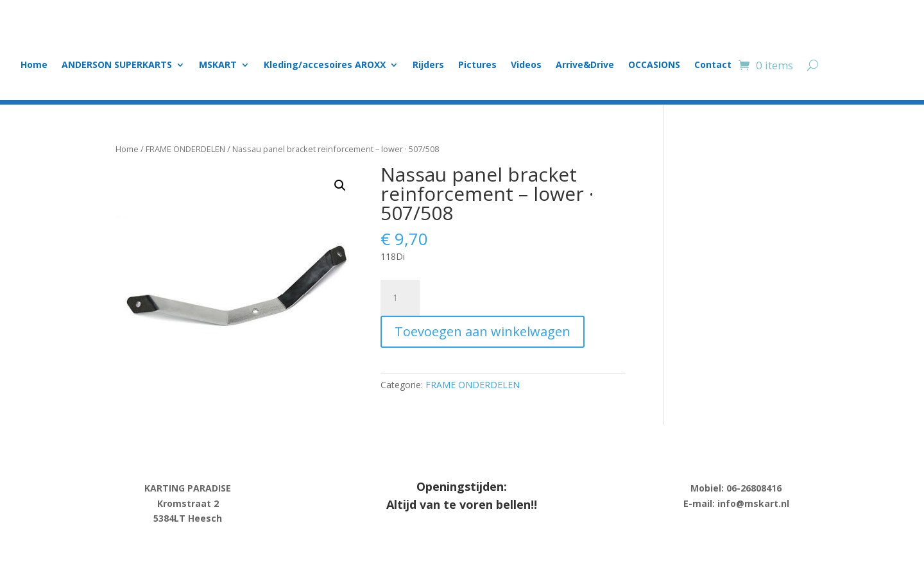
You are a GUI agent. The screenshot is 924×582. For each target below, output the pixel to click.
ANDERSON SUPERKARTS (117, 65)
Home (34, 65)
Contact (713, 65)
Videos (526, 65)
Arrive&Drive (585, 65)
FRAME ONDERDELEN (185, 149)
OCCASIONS (654, 65)
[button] (340, 185)
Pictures (477, 65)
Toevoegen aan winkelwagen (483, 331)
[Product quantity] (400, 298)
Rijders (428, 65)
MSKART (218, 65)
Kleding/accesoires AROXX (325, 65)
